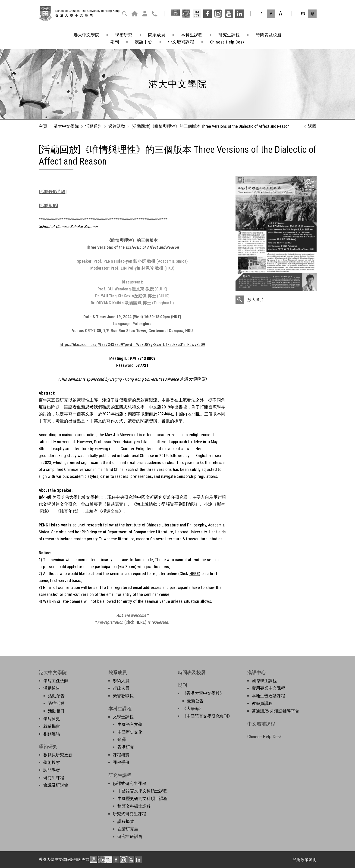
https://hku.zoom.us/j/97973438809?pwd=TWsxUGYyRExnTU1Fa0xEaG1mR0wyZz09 (132, 344)
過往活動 (117, 126)
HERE (194, 574)
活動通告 (94, 126)
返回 (309, 127)
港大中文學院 (66, 126)
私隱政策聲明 (305, 860)
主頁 (43, 126)
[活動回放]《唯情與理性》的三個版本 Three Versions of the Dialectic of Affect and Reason (210, 126)
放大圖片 (256, 300)
